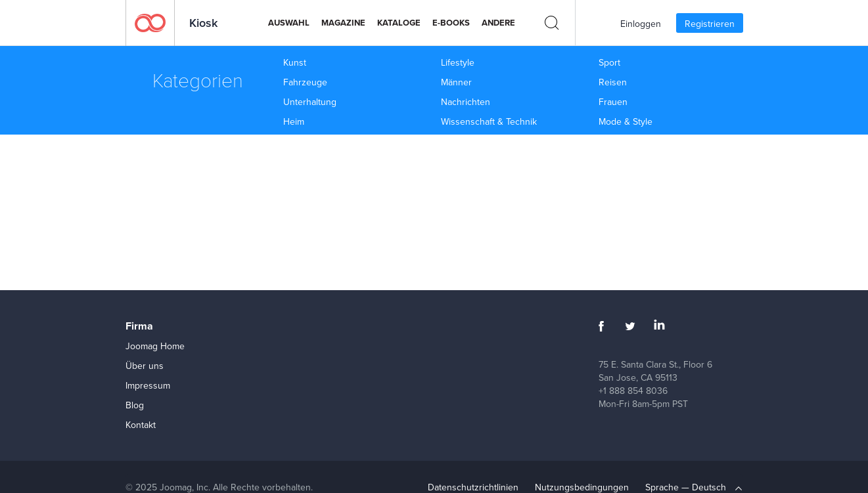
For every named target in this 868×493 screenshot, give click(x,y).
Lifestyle (458, 62)
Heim (294, 121)
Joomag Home (155, 346)
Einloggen (641, 24)
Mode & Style (626, 121)
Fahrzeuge (305, 82)
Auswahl (289, 23)
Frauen (613, 102)
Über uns (145, 366)
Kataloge (399, 23)
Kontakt (141, 425)
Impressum (148, 385)
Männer (456, 82)
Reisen (613, 82)
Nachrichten (466, 102)
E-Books (451, 23)
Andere (498, 23)
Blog (135, 405)
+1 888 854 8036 (633, 391)
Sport (609, 62)
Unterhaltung (310, 102)
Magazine (343, 23)
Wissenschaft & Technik (489, 121)
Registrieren (710, 24)
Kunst (295, 62)
